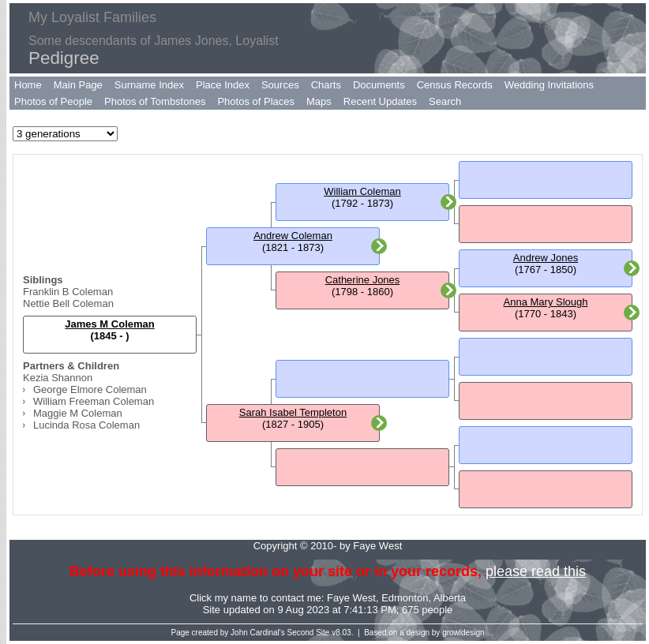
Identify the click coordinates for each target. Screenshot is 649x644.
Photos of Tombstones (155, 101)
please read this (536, 571)
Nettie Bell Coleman (68, 303)
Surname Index (149, 85)
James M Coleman (109, 324)
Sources (280, 85)
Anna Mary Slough (546, 302)
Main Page (78, 85)
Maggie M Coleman (78, 413)
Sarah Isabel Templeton (293, 412)
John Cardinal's (258, 633)
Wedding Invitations (549, 85)
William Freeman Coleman (94, 401)
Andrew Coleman (293, 236)
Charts (326, 85)
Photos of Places (256, 101)
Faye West (351, 598)
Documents (379, 85)
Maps (319, 101)
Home (28, 85)
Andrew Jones (546, 258)
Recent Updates (380, 101)
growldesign (463, 633)
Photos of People (53, 101)
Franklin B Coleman (68, 292)
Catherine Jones (363, 280)
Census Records (455, 85)
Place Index (223, 85)
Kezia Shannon (58, 378)
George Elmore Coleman (90, 389)
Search (445, 101)
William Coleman (362, 191)
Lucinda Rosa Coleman (86, 425)
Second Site (309, 633)
